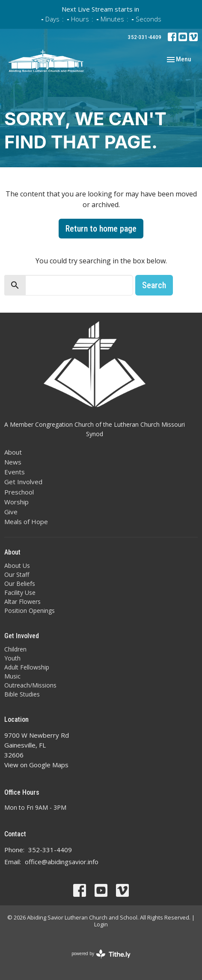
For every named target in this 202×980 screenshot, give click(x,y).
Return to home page (101, 229)
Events (15, 472)
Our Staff (17, 574)
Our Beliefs (20, 583)
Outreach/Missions (30, 685)
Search (154, 285)
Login (101, 924)
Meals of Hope (26, 522)
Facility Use (20, 593)
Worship (16, 502)
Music (12, 676)
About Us (17, 565)
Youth (12, 658)
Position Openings (30, 611)
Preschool (19, 492)
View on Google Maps (36, 765)
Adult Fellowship (27, 667)
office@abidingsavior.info (62, 862)
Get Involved (23, 482)
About (13, 452)
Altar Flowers (22, 602)
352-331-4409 (145, 37)
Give (11, 512)
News (13, 462)
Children (15, 649)
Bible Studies (22, 694)
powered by (101, 954)
